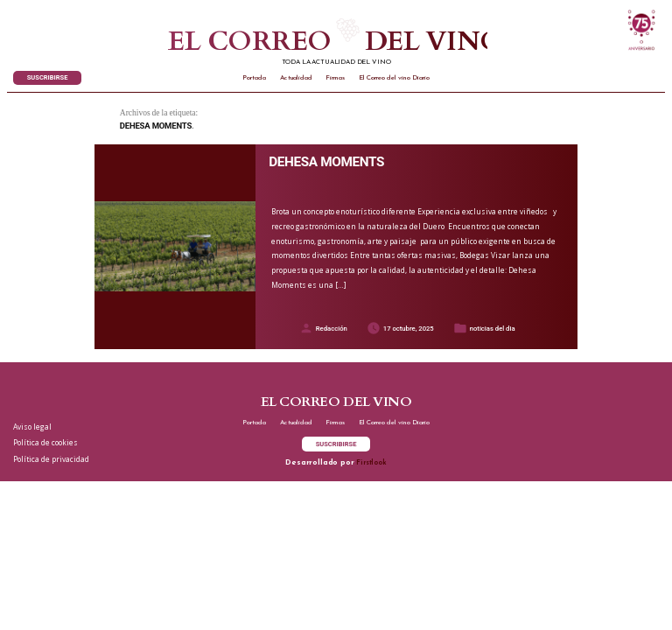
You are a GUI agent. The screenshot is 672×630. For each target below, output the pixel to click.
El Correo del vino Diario (394, 78)
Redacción (332, 329)
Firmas (335, 78)
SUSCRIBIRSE (48, 77)
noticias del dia (493, 329)
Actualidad (296, 78)
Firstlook (371, 463)
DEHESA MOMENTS (326, 162)
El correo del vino (307, 42)
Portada (254, 78)
